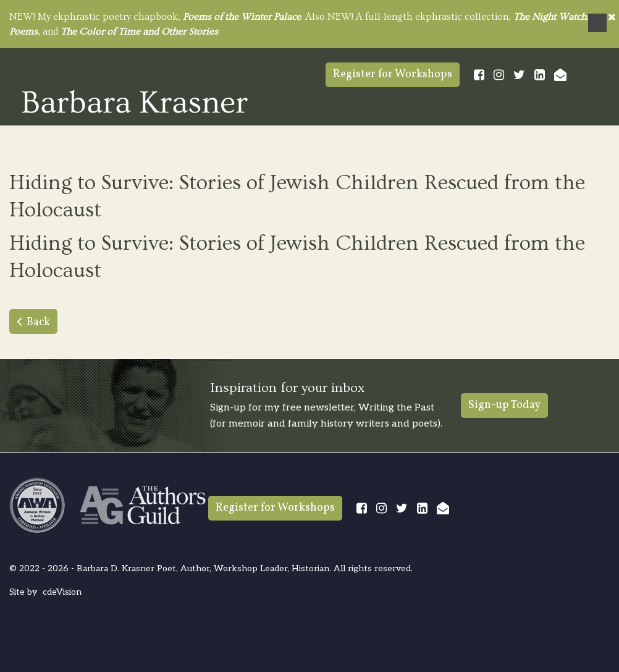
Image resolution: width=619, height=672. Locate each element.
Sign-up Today (504, 405)
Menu (597, 23)
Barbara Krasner (135, 101)
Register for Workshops (393, 74)
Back (38, 322)
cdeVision (62, 592)
